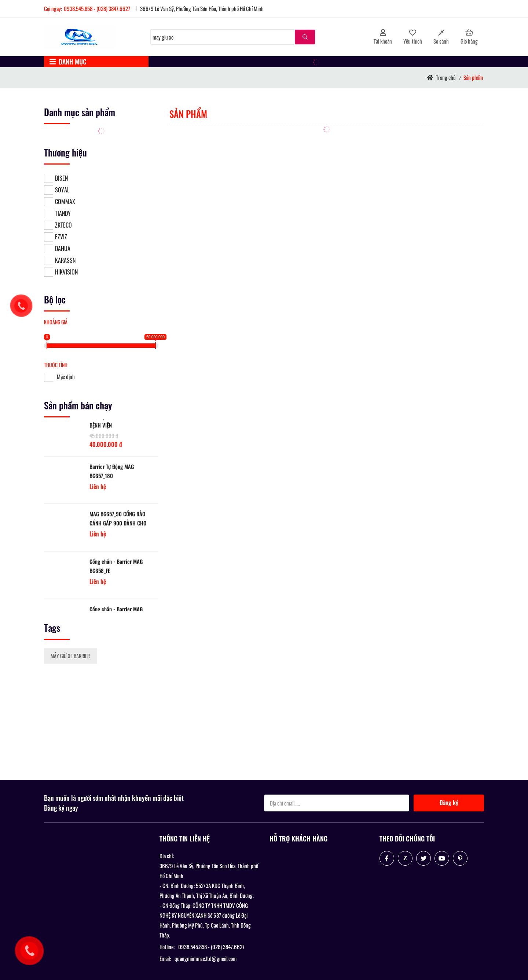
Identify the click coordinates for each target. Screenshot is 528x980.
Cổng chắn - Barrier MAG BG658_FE (116, 572)
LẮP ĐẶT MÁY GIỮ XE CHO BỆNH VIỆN (116, 426)
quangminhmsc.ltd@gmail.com (206, 958)
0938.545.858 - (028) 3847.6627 (97, 8)
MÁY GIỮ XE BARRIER (70, 656)
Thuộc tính (56, 365)
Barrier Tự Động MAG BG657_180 (112, 477)
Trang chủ (446, 77)
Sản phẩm (473, 77)
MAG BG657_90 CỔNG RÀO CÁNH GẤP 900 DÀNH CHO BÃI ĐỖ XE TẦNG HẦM (118, 524)
